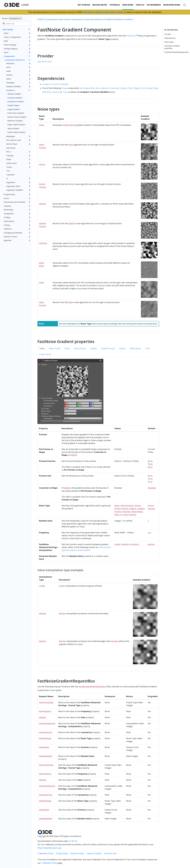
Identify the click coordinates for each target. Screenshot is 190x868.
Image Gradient (14, 109)
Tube (65, 92)
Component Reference (15, 60)
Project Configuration (12, 37)
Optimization (9, 221)
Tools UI (140, 5)
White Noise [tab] (135, 348)
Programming (9, 194)
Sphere (56, 92)
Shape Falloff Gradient (16, 125)
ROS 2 (9, 152)
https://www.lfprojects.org (49, 848)
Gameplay (10, 83)
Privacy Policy (62, 853)
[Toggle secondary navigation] (184, 5)
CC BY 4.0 (73, 841)
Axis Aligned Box (87, 88)
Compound (113, 88)
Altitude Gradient (14, 94)
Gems (6, 52)
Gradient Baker (13, 105)
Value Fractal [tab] (55, 348)
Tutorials (115, 5)
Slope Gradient (13, 128)
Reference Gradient (15, 121)
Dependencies (170, 38)
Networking (8, 210)
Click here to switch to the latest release (103, 12)
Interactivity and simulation (15, 202)
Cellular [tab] (122, 348)
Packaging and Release (13, 233)
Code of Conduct (94, 853)
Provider (168, 34)
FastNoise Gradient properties (172, 47)
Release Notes (100, 5)
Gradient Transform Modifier (55, 84)
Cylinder (123, 88)
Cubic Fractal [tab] (45, 354)
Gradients (10, 90)
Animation (10, 63)
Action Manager (10, 45)
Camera (9, 75)
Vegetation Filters (13, 186)
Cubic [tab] (148, 348)
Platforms (8, 229)
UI (7, 178)
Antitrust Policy (77, 853)
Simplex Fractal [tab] (108, 348)
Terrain (9, 167)
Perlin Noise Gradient (16, 113)
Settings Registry (11, 49)
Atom (8, 67)
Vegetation (11, 182)
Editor (6, 33)
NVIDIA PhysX (12, 144)
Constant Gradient (15, 98)
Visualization (9, 214)
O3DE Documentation (48, 19)
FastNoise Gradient (16, 102)
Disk (130, 88)
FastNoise (132, 36)
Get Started (84, 5)
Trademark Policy (45, 853)
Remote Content (10, 237)
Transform (10, 175)
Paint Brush (11, 148)
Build (6, 41)
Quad (149, 88)
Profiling (7, 217)
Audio (8, 71)
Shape (9, 159)
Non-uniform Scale (14, 140)
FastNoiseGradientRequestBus (177, 52)
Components (9, 56)
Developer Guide (172, 5)
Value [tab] (42, 348)
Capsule (104, 88)
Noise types (169, 42)
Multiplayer (11, 136)
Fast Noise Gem (45, 62)
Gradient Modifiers (14, 86)
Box (97, 88)
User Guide (128, 5)
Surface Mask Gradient (16, 132)
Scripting (10, 156)
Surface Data (11, 163)
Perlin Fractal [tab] (80, 348)
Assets (6, 198)
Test (8, 171)
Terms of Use (110, 853)
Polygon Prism (139, 88)
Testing (7, 225)
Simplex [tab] (93, 348)
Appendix (8, 240)
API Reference (154, 5)
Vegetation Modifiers (15, 190)
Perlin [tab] (67, 348)
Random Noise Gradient (17, 117)
